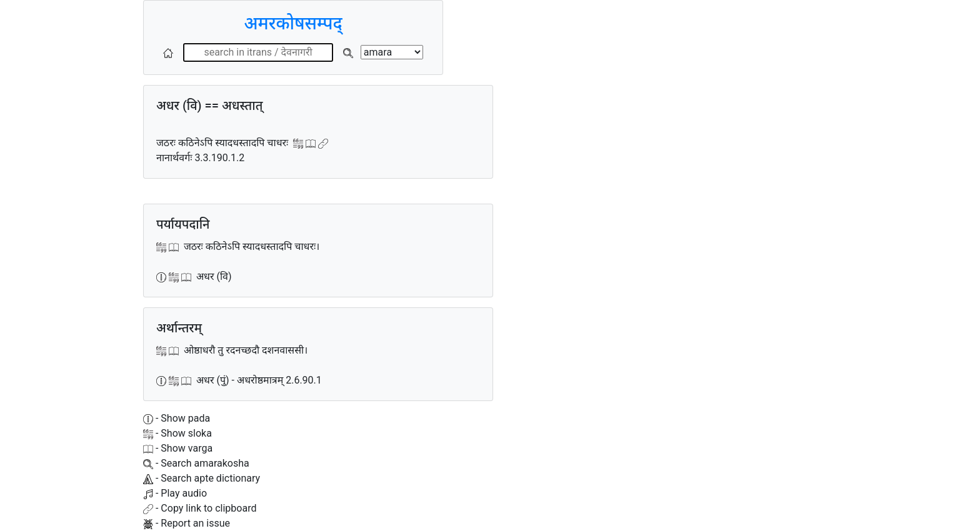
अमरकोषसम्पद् (293, 23)
